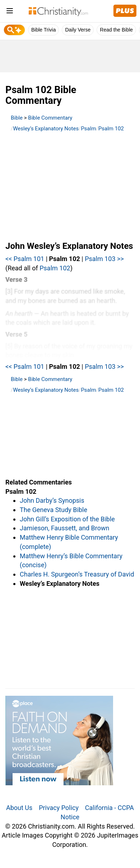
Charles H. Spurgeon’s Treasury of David (77, 574)
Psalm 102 (111, 129)
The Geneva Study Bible (53, 510)
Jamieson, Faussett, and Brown (64, 528)
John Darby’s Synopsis (52, 500)
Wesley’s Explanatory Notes (46, 129)
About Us (19, 808)
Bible (17, 118)
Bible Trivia (43, 30)
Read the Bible (116, 30)
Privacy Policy (59, 808)
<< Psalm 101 (25, 259)
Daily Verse (78, 30)
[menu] (10, 12)
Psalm (88, 129)
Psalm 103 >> (104, 259)
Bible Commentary (50, 118)
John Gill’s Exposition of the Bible (67, 519)
